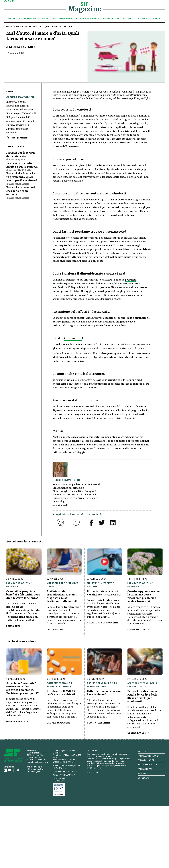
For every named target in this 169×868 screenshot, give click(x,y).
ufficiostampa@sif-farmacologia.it (35, 770)
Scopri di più (92, 772)
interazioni (73, 338)
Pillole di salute (147, 764)
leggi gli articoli (19, 138)
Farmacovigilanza (36, 18)
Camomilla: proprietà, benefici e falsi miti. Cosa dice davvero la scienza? (23, 595)
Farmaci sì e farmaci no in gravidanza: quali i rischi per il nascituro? (22, 177)
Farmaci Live (111, 18)
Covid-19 (65, 686)
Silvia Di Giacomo (139, 630)
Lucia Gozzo (55, 629)
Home (9, 27)
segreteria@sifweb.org (37, 762)
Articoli (14, 18)
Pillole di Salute (87, 18)
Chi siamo (143, 18)
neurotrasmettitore (130, 284)
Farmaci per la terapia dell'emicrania (82, 173)
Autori (128, 18)
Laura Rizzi (14, 626)
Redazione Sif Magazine (103, 623)
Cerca (157, 18)
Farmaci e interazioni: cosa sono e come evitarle (21, 191)
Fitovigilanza (62, 18)
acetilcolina (60, 288)
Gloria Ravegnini (23, 47)
